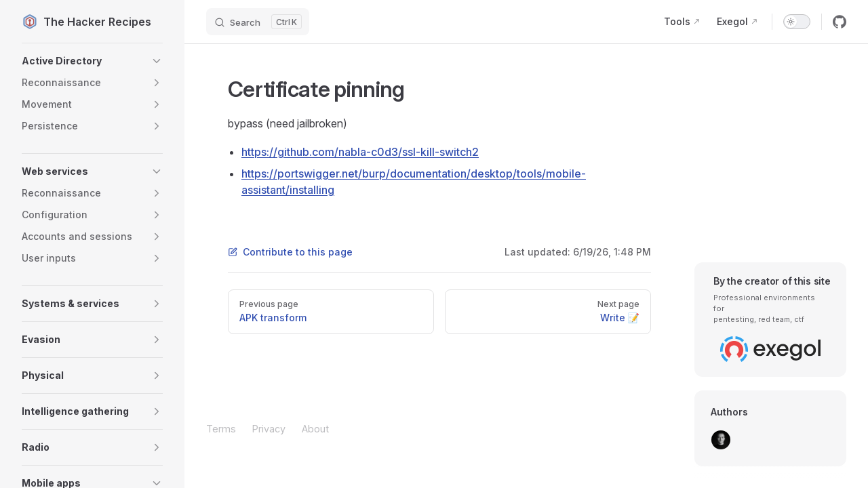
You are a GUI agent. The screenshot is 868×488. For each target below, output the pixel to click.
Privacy (269, 429)
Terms (221, 429)
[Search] (258, 22)
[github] (840, 22)
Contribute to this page (290, 252)
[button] (92, 61)
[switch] (797, 22)
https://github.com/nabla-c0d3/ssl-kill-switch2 (360, 152)
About (315, 429)
